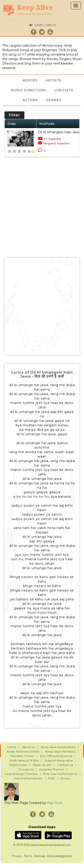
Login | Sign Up (45, 25)
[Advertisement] (42, 306)
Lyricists (64, 90)
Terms (28, 856)
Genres (54, 100)
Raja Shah (55, 803)
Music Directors (28, 90)
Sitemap (40, 856)
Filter (14, 115)
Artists (53, 80)
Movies (30, 80)
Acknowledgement (59, 856)
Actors (30, 100)
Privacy (17, 856)
